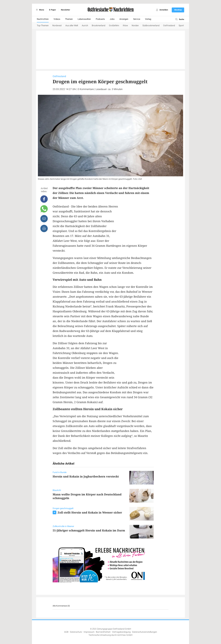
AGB (66, 632)
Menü (40, 10)
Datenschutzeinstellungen (145, 632)
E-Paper (52, 10)
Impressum (89, 632)
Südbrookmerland (151, 26)
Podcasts (100, 19)
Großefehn (114, 26)
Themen (69, 19)
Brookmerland (99, 26)
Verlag (148, 19)
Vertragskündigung (121, 632)
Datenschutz (76, 632)
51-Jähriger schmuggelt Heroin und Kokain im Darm (89, 530)
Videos (57, 19)
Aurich (85, 26)
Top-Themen (43, 26)
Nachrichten (43, 19)
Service (137, 19)
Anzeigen (124, 19)
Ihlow (125, 26)
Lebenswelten (84, 19)
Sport (181, 26)
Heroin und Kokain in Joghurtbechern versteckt (86, 476)
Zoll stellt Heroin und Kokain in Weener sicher (90, 512)
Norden (135, 26)
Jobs (112, 19)
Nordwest (57, 26)
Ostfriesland (169, 26)
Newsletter (65, 10)
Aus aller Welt (72, 26)
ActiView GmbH (125, 635)
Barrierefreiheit (103, 632)
